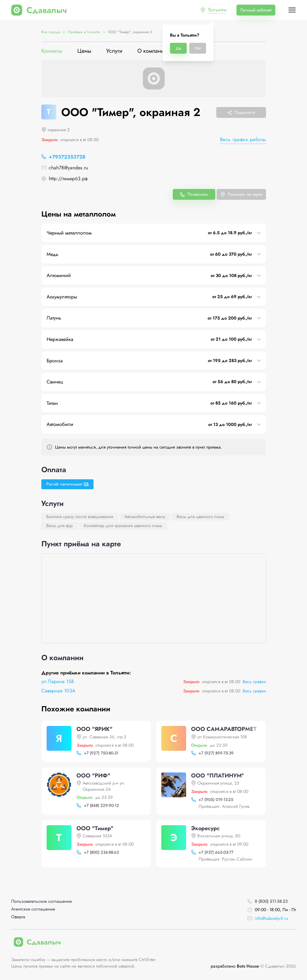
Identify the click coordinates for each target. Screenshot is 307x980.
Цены (84, 51)
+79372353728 (67, 157)
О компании (152, 51)
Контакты (52, 51)
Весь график (254, 682)
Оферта (18, 917)
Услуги (114, 51)
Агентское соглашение (33, 909)
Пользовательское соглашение (41, 901)
